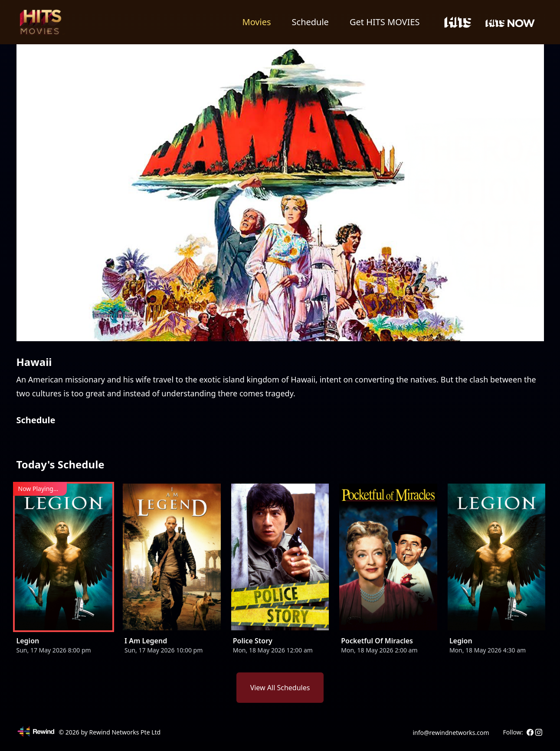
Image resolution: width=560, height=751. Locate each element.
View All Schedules (280, 688)
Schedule (310, 22)
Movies (257, 22)
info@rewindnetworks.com (451, 733)
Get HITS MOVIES (385, 22)
